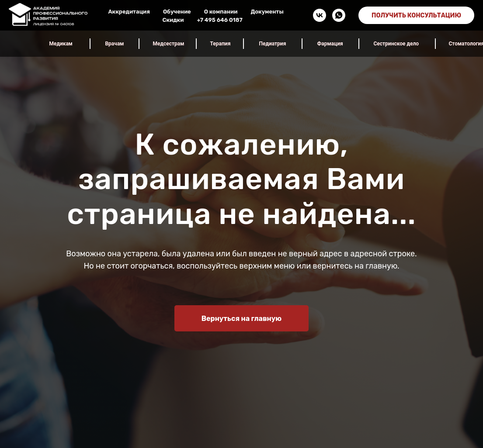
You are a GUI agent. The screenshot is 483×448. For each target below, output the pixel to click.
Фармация (330, 44)
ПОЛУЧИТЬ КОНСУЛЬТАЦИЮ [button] (416, 16)
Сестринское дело (396, 44)
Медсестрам (169, 44)
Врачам (115, 44)
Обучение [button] (177, 12)
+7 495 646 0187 (219, 20)
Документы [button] (267, 12)
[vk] (320, 15)
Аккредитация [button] (129, 12)
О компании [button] (221, 12)
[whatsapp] (339, 15)
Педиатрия (273, 44)
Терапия (221, 44)
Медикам (61, 44)
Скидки (173, 20)
